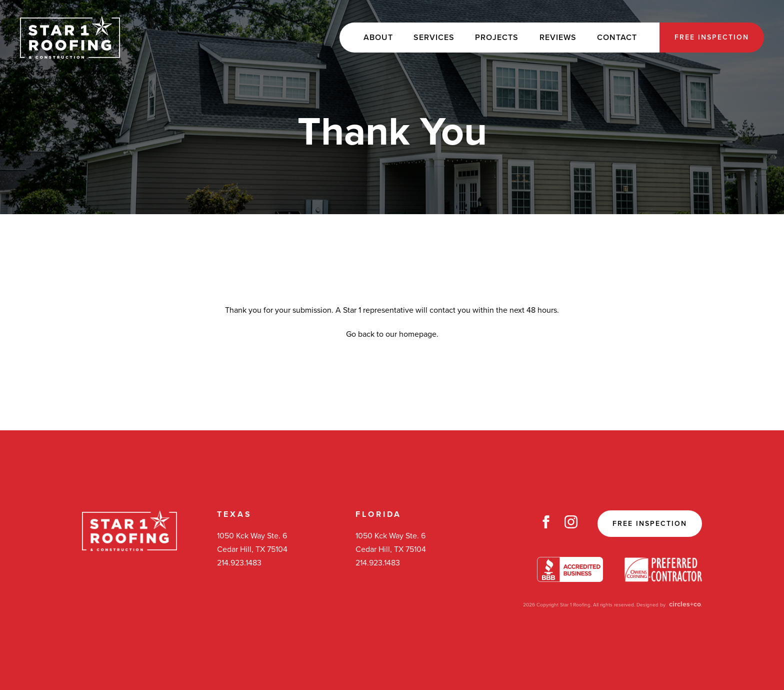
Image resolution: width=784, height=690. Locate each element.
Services (434, 38)
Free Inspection (712, 37)
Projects (497, 38)
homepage (418, 334)
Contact (617, 38)
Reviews (558, 38)
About (378, 38)
